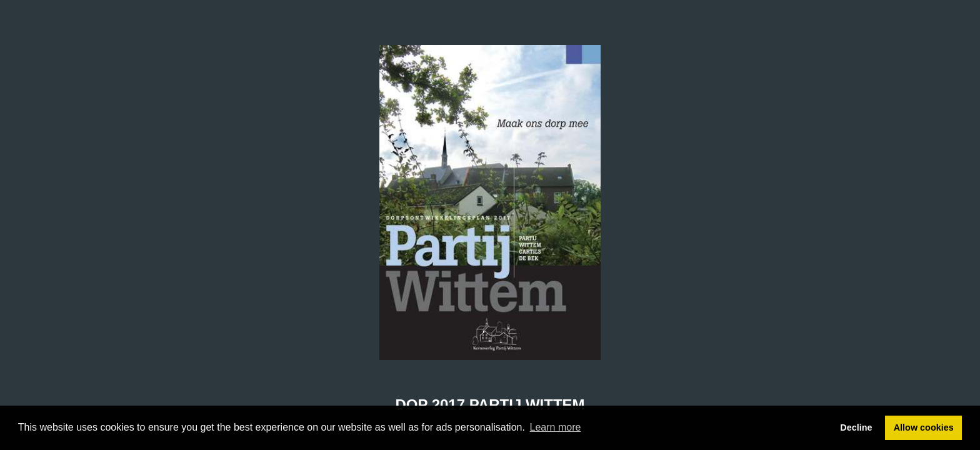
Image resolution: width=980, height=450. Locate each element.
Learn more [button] (556, 427)
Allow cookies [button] (924, 427)
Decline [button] (856, 427)
